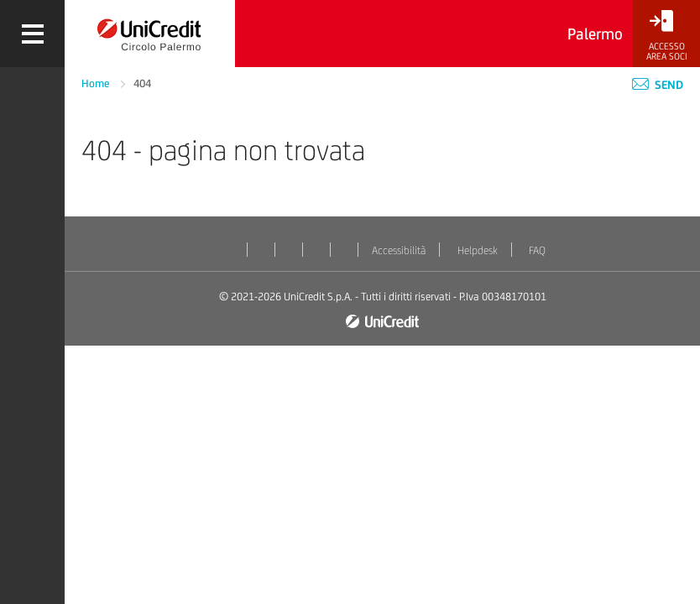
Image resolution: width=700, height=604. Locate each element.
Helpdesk (478, 250)
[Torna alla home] (150, 34)
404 (142, 83)
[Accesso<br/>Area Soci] (666, 36)
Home (97, 83)
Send (658, 85)
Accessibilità (399, 250)
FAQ (537, 250)
